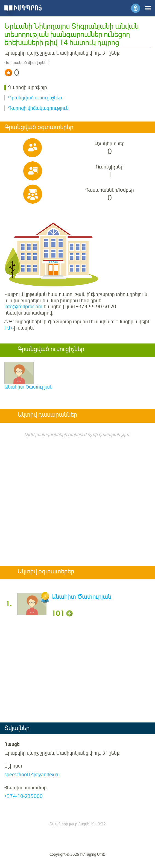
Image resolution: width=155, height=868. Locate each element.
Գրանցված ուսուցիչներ (35, 98)
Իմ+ (8, 328)
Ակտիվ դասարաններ (47, 415)
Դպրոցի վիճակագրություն (38, 108)
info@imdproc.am (23, 307)
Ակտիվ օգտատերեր (46, 572)
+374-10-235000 (24, 796)
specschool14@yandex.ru (32, 775)
